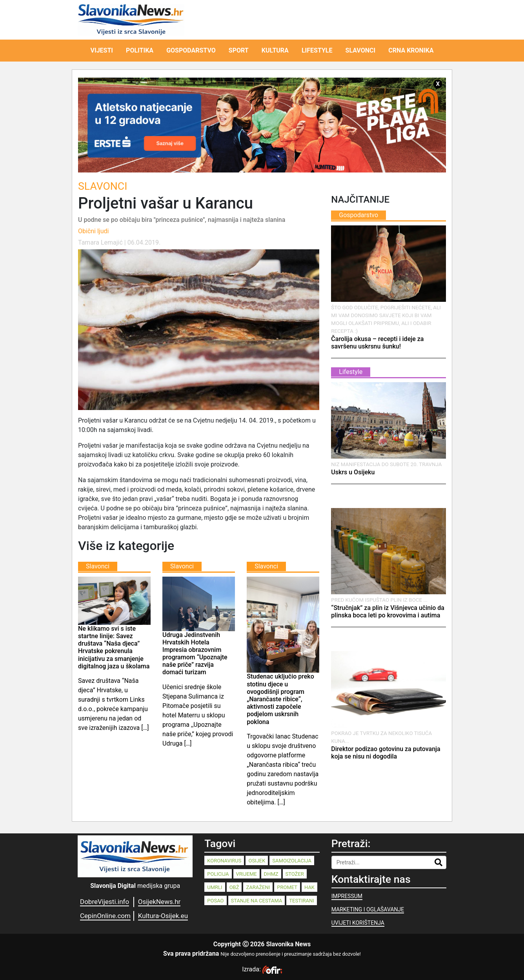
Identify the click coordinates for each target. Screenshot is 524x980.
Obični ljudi (93, 231)
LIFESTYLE (317, 50)
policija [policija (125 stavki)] (218, 874)
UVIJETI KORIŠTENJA (358, 923)
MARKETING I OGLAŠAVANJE (368, 909)
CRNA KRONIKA (411, 50)
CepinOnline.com (105, 916)
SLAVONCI (361, 50)
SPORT (239, 50)
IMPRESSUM (347, 896)
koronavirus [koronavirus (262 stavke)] (224, 861)
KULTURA (275, 50)
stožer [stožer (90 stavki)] (295, 874)
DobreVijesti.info (105, 902)
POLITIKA (140, 50)
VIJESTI (102, 50)
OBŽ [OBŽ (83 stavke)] (234, 887)
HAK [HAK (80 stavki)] (309, 887)
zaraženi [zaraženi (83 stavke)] (258, 887)
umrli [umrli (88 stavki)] (215, 887)
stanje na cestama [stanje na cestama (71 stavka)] (257, 901)
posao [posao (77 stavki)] (215, 901)
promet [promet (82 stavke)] (287, 887)
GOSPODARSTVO (191, 50)
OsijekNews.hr (159, 902)
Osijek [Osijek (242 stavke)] (257, 861)
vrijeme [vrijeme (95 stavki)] (247, 874)
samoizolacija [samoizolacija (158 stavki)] (292, 861)
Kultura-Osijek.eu (163, 916)
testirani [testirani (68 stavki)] (301, 901)
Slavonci (103, 186)
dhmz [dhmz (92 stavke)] (271, 874)
